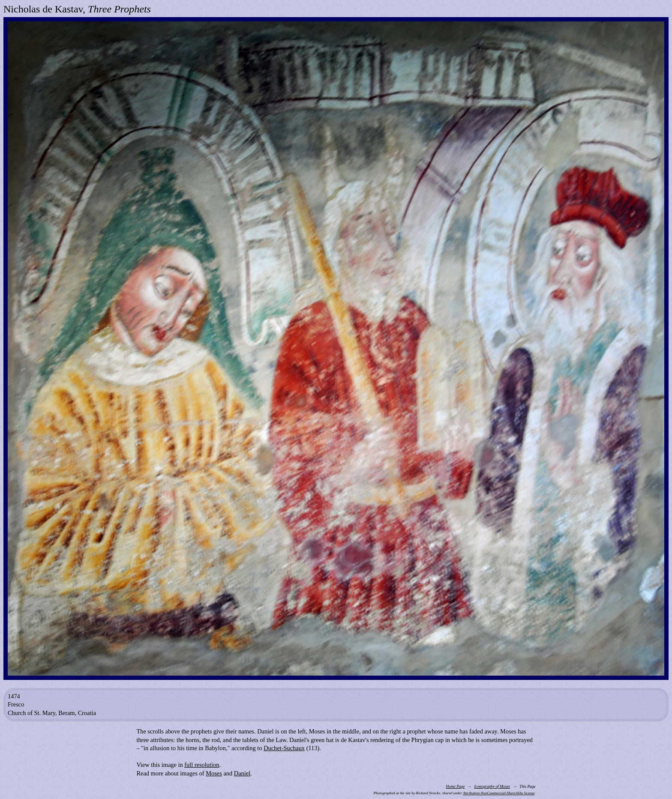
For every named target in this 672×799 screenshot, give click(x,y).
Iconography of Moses (492, 787)
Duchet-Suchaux (284, 748)
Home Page (455, 787)
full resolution (202, 765)
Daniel (242, 773)
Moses (214, 773)
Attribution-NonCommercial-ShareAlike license (499, 793)
